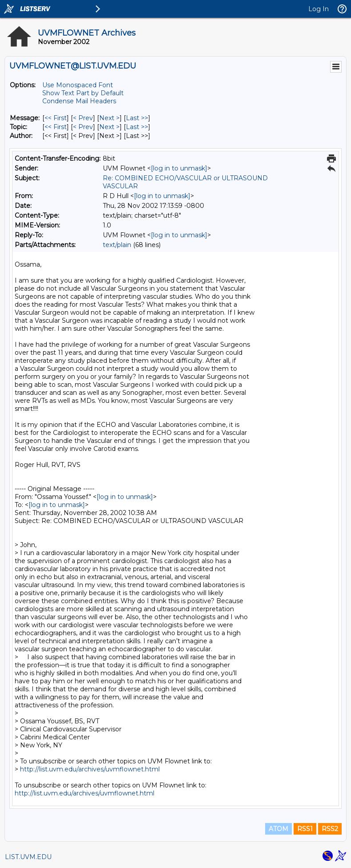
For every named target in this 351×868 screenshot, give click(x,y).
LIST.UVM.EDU (28, 857)
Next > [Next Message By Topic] (109, 127)
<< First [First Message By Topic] (56, 127)
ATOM (278, 829)
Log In (319, 9)
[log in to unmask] (179, 168)
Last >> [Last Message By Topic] (137, 127)
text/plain (117, 245)
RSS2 (330, 829)
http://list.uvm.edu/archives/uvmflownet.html (90, 769)
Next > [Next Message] (109, 118)
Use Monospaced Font (78, 85)
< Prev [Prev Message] (83, 118)
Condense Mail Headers (79, 101)
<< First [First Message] (56, 118)
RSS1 (305, 829)
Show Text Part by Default (83, 93)
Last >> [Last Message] (137, 118)
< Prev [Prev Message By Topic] (83, 127)
